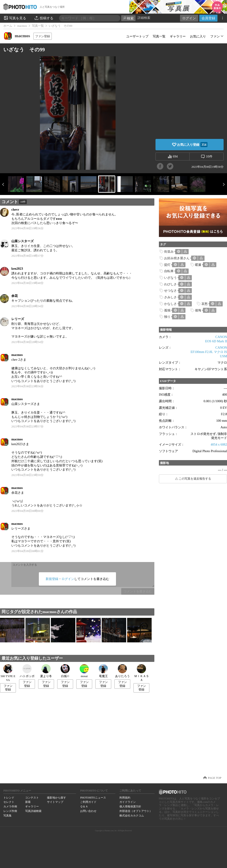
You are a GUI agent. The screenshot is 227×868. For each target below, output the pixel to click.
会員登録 (208, 18)
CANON (221, 337)
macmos (22, 26)
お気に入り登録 (192, 145)
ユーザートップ (137, 36)
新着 (28, 802)
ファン (215, 36)
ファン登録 (43, 36)
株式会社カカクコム (132, 816)
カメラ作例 (10, 806)
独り (167, 317)
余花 (15, 296)
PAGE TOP (215, 778)
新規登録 (52, 579)
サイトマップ (55, 802)
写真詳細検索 (33, 811)
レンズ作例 (10, 811)
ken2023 (17, 269)
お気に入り (198, 36)
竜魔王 (103, 671)
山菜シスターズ (22, 241)
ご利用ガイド (88, 802)
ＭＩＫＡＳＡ (142, 673)
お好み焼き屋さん (177, 258)
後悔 (198, 310)
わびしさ (170, 284)
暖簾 (198, 265)
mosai (84, 671)
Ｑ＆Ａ (84, 806)
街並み (169, 252)
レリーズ (18, 319)
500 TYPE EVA (8, 673)
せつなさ (170, 291)
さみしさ (170, 297)
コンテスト (32, 798)
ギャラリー (178, 36)
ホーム (8, 26)
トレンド (9, 798)
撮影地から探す (57, 798)
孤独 (167, 310)
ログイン (189, 18)
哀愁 (205, 304)
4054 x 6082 (219, 444)
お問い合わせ (88, 811)
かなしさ (170, 304)
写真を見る (15, 18)
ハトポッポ (27, 671)
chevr (15, 210)
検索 (128, 18)
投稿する (44, 18)
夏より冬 (46, 671)
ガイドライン (128, 802)
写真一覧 (38, 26)
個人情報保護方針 (130, 806)
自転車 (169, 271)
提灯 (167, 265)
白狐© (65, 671)
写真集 (7, 816)
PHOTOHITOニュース (93, 798)
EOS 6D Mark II (216, 341)
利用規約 (125, 798)
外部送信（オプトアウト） (136, 811)
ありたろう (122, 671)
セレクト (9, 802)
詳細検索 (144, 18)
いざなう (170, 278)
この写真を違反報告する (195, 479)
